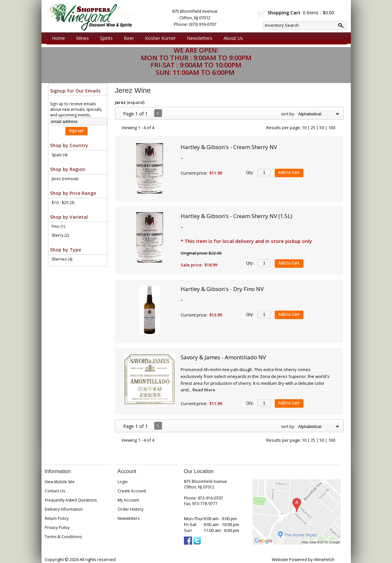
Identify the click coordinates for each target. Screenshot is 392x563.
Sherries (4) (62, 259)
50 (322, 128)
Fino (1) (58, 226)
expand (136, 102)
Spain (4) (59, 155)
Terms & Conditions (63, 537)
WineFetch (324, 559)
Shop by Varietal (69, 217)
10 (304, 128)
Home (58, 38)
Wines (81, 38)
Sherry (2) (60, 235)
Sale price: (192, 265)
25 (313, 128)
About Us (232, 38)
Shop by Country (69, 145)
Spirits (105, 38)
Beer (127, 38)
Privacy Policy (57, 528)
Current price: (194, 173)
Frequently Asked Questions (71, 500)
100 (332, 128)
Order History (131, 509)
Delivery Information (64, 509)
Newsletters (200, 38)
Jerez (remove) (65, 179)
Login (123, 482)
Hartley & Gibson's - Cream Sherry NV (229, 147)
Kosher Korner (159, 38)
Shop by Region (68, 169)
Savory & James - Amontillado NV (223, 357)
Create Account (132, 491)
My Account (128, 500)
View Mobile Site (60, 482)
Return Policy (57, 518)
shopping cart (261, 13)
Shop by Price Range (73, 193)
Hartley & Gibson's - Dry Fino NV (222, 289)
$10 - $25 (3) (63, 203)
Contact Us (55, 491)
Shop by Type (65, 250)
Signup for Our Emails (75, 91)
